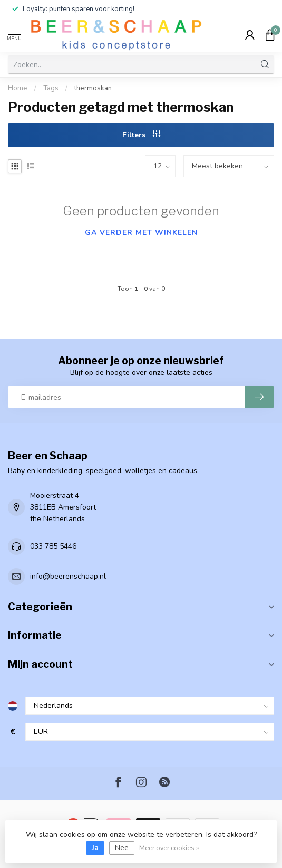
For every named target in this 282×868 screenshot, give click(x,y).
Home (18, 88)
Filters (141, 135)
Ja (95, 848)
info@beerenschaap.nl (68, 576)
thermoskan (93, 88)
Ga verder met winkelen (141, 233)
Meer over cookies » (169, 848)
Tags (51, 88)
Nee (122, 848)
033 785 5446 (53, 546)
